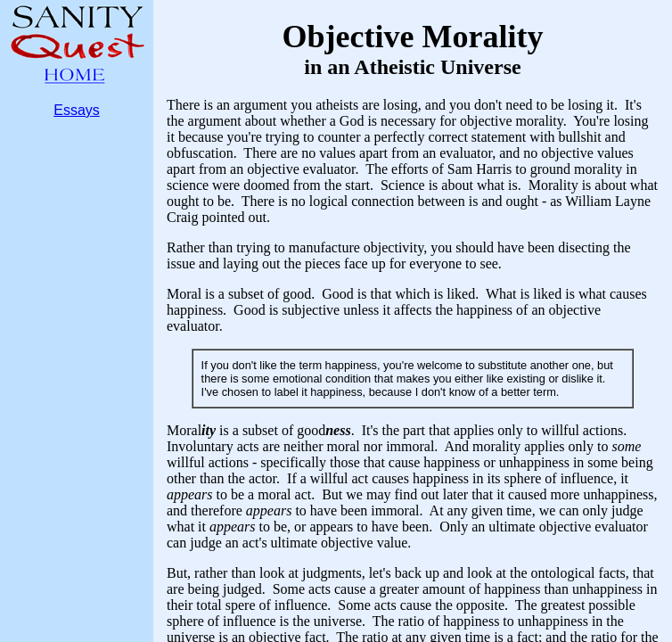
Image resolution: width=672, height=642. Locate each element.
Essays (77, 110)
